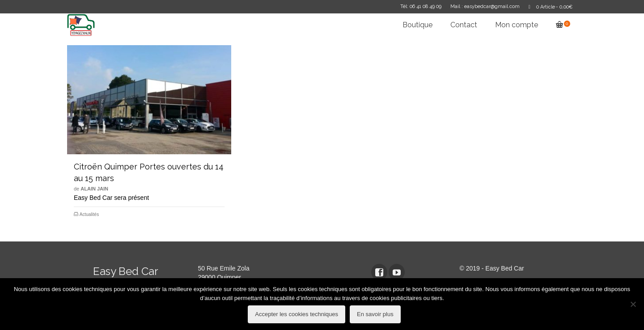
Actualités (89, 214)
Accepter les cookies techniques (297, 314)
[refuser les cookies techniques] (633, 304)
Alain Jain (94, 189)
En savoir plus (375, 314)
